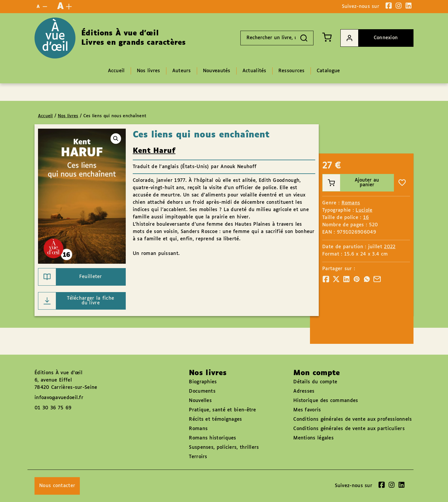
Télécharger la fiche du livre (76, 301)
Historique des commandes (326, 401)
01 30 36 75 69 (53, 408)
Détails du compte (315, 382)
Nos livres (68, 116)
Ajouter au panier (351, 183)
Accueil (45, 116)
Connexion (369, 38)
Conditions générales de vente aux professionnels (353, 419)
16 (366, 218)
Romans (351, 203)
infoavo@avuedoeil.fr (59, 398)
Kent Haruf (154, 151)
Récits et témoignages (215, 419)
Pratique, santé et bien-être (222, 410)
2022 (390, 247)
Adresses (304, 391)
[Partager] (326, 279)
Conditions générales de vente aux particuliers (349, 429)
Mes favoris (307, 410)
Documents (202, 391)
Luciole (364, 210)
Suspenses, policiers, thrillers (224, 447)
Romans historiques (212, 438)
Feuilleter (70, 277)
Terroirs (198, 457)
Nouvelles (200, 401)
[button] (116, 139)
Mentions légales (313, 438)
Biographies (203, 382)
